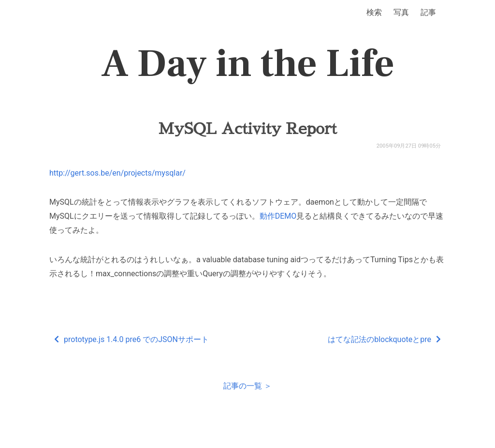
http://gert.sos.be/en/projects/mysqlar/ (117, 173)
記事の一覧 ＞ (247, 386)
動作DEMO (278, 216)
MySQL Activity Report (247, 129)
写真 (401, 12)
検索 (374, 12)
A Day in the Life (248, 64)
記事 (428, 12)
